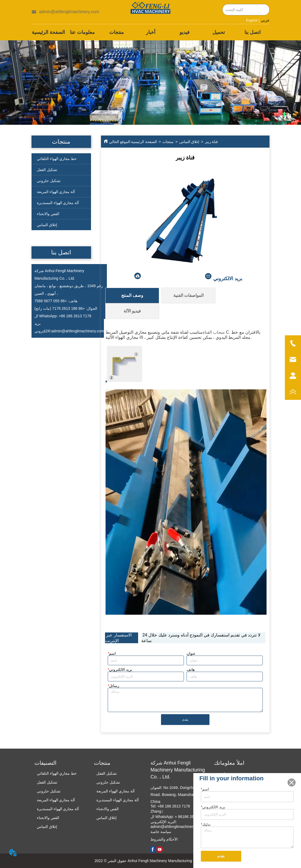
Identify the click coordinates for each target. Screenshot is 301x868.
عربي (265, 20)
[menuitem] (116, 32)
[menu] (151, 32)
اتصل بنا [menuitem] (253, 32)
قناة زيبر (211, 142)
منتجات (168, 142)
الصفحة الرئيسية (144, 142)
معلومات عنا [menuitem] (82, 32)
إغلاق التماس (189, 142)
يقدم (185, 720)
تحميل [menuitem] (219, 32)
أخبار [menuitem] (151, 32)
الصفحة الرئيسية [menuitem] (48, 32)
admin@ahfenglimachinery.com (78, 331)
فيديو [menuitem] (185, 32)
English (252, 20)
